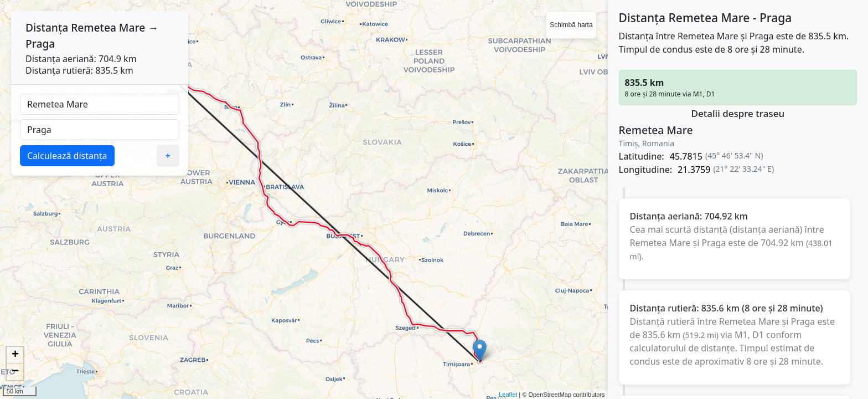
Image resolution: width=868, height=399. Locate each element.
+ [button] (15, 355)
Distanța (47, 27)
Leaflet (508, 395)
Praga (40, 44)
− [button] (15, 372)
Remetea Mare (108, 27)
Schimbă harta (571, 25)
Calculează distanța (67, 156)
